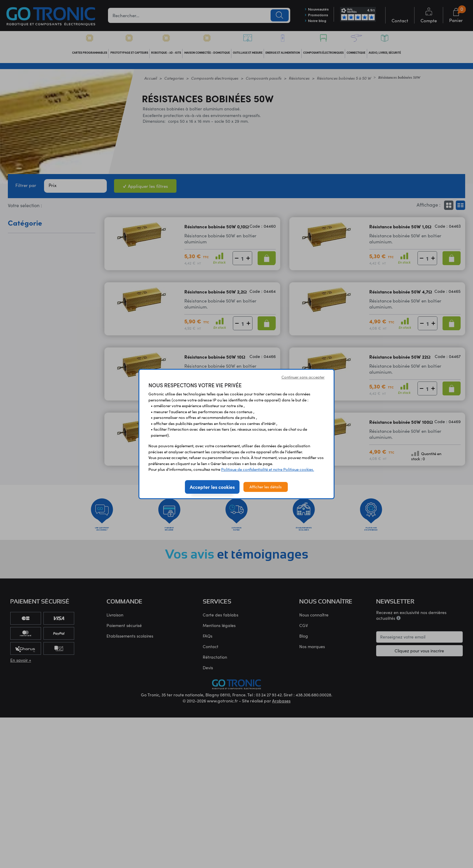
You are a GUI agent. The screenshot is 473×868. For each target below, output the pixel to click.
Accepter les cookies (212, 487)
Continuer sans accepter (303, 377)
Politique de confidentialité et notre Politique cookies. (268, 469)
